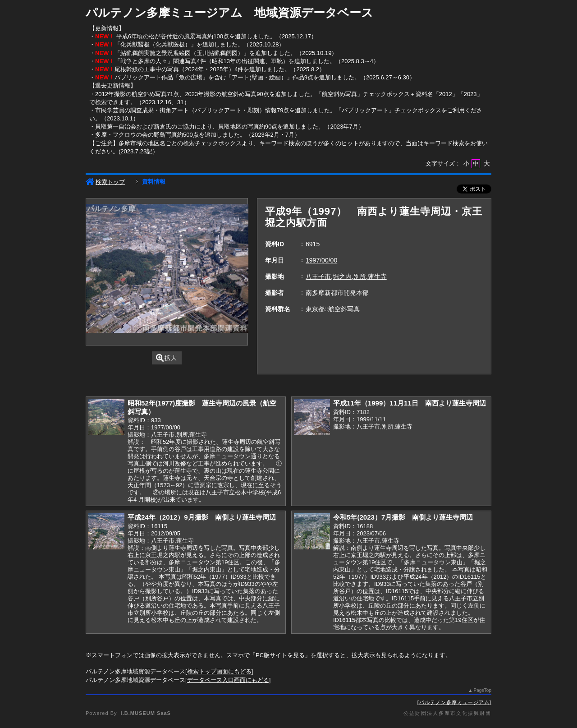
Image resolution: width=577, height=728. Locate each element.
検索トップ (105, 182)
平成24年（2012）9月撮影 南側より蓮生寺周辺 (202, 517)
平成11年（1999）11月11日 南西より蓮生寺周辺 (410, 403)
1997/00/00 (321, 260)
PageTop (483, 690)
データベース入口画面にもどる (228, 680)
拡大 (167, 358)
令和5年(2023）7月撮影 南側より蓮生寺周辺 (403, 517)
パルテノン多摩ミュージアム (454, 702)
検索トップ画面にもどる (219, 671)
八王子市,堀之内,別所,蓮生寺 (346, 276)
